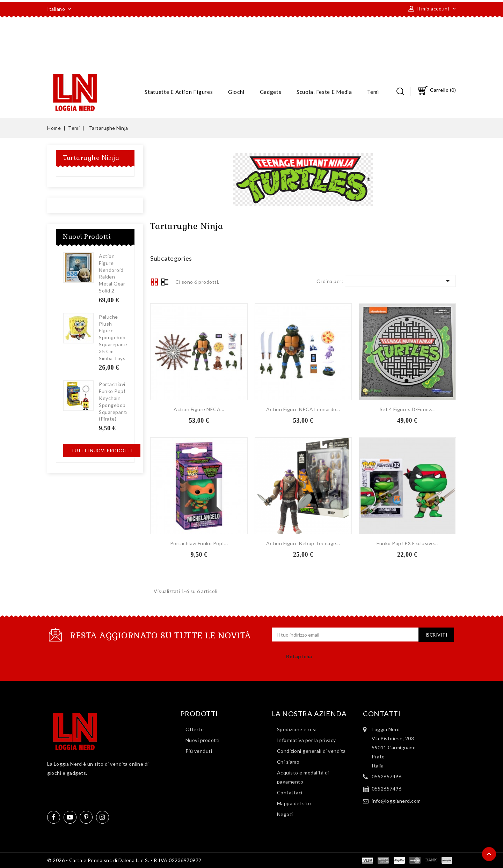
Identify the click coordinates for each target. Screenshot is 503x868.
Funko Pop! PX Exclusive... (407, 543)
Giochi (236, 92)
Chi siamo (288, 762)
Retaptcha (299, 656)
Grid (154, 282)
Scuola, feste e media (324, 92)
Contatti (382, 713)
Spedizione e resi (297, 729)
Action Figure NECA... (199, 409)
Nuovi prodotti (203, 740)
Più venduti (199, 751)
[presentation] (360, 661)
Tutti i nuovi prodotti (102, 451)
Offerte (195, 729)
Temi (373, 92)
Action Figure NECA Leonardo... (303, 409)
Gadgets (271, 92)
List (165, 283)
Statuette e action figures (179, 92)
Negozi (285, 814)
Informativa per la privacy (307, 740)
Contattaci (290, 792)
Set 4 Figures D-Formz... (407, 409)
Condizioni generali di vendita (311, 751)
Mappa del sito (294, 803)
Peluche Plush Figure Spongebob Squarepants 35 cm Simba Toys (114, 337)
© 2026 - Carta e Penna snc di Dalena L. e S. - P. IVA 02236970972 (124, 860)
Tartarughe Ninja (91, 158)
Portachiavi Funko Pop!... (199, 543)
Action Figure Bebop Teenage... (303, 543)
